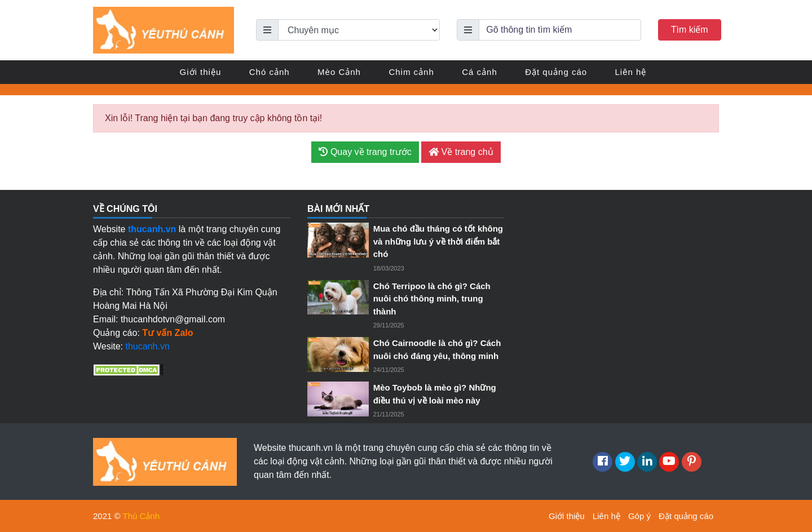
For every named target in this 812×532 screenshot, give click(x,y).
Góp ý (639, 516)
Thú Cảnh (142, 516)
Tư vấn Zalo (167, 333)
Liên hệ (631, 72)
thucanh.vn (148, 346)
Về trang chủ (461, 152)
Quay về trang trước (365, 152)
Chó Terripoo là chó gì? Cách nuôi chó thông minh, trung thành (432, 299)
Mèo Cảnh (339, 72)
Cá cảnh (480, 72)
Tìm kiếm (690, 30)
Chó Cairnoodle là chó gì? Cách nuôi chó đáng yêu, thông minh (437, 349)
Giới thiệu (201, 72)
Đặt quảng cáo (556, 72)
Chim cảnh (411, 72)
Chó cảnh (270, 72)
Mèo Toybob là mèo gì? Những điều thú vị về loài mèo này (435, 394)
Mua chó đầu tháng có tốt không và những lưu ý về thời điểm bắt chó (438, 241)
